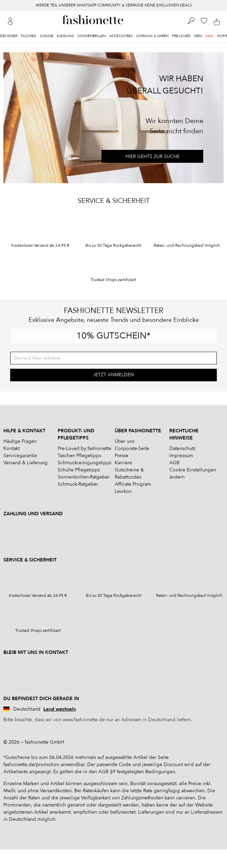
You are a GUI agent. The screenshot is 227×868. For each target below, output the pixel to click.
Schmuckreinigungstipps (84, 463)
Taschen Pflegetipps (79, 456)
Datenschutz (182, 448)
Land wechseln (60, 709)
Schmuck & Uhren (152, 36)
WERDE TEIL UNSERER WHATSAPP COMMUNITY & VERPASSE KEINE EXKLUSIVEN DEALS (114, 5)
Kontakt (12, 448)
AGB (174, 463)
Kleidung (65, 36)
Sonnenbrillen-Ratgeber (84, 477)
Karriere (123, 463)
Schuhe (46, 36)
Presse (121, 456)
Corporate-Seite (132, 448)
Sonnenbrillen (92, 36)
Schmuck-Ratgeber (78, 484)
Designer (9, 36)
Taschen (29, 36)
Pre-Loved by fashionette (84, 448)
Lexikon (123, 491)
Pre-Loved (181, 36)
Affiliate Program (133, 484)
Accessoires (121, 36)
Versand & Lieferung (25, 463)
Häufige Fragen (20, 441)
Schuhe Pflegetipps (79, 470)
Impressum (181, 456)
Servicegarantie (20, 456)
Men (198, 36)
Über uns (125, 441)
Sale (209, 36)
